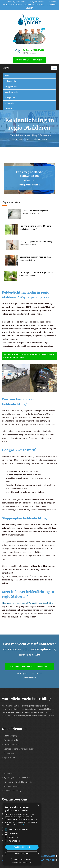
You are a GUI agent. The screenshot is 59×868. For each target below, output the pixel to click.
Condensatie (9, 103)
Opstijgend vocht (11, 87)
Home (7, 76)
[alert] (22, 834)
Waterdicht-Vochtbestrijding (23, 135)
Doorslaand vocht (11, 92)
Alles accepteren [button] (22, 847)
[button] (22, 859)
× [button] (38, 805)
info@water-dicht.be (30, 185)
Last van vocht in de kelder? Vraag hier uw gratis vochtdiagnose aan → (28, 356)
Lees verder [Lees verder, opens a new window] (21, 825)
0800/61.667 (29, 180)
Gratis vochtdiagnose (35, 5)
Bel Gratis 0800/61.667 (33, 50)
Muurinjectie (9, 773)
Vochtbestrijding (11, 81)
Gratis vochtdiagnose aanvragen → (29, 60)
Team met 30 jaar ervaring (15, 2)
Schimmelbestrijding (12, 791)
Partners (51, 860)
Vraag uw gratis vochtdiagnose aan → (30, 667)
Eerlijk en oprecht (37, 2)
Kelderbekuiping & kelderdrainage (18, 782)
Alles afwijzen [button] (22, 854)
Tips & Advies (10, 758)
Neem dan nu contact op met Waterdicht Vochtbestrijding (28, 603)
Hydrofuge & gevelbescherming (17, 778)
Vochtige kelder (10, 98)
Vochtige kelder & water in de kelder (19, 749)
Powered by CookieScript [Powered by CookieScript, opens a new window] (22, 863)
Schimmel (8, 109)
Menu (6, 68)
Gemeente (44, 135)
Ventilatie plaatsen (11, 786)
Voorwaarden (48, 856)
